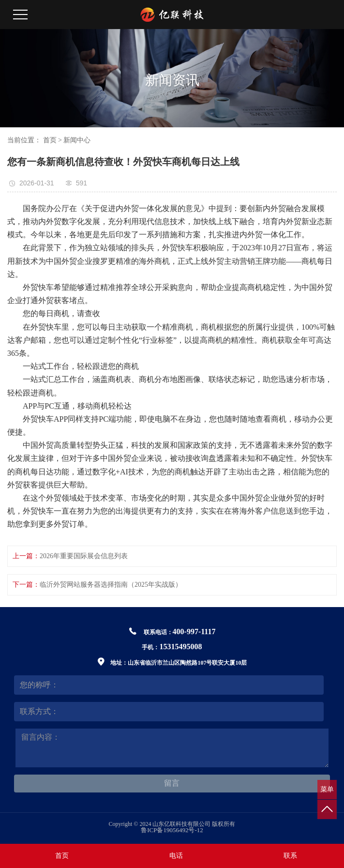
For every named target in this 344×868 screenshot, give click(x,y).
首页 (50, 140)
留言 (172, 783)
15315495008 (180, 647)
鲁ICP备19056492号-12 (172, 830)
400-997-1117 (194, 632)
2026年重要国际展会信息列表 (84, 556)
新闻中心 (77, 140)
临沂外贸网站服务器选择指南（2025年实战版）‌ (111, 585)
